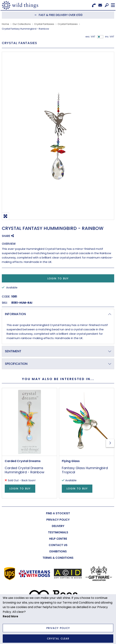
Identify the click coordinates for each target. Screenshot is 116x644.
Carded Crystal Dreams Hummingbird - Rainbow (25, 470)
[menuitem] (58, 513)
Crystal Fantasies (44, 24)
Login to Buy (58, 278)
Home (5, 24)
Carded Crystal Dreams (23, 461)
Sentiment (13, 351)
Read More (10, 616)
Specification (16, 364)
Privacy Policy (58, 628)
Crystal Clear (58, 639)
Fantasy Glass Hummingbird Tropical (85, 470)
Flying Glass (71, 461)
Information (15, 314)
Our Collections (22, 24)
